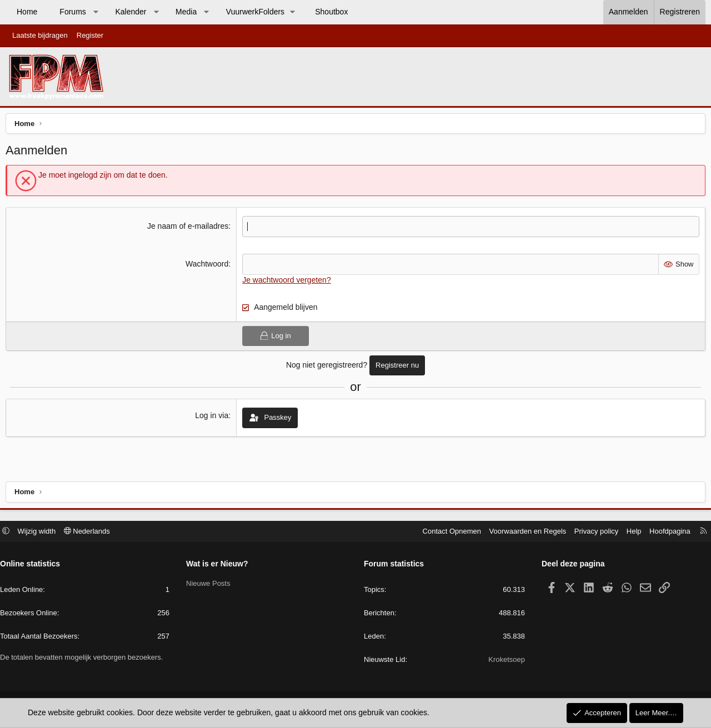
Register (90, 35)
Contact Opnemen (447, 532)
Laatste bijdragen (40, 35)
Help (629, 532)
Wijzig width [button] (42, 532)
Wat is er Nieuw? (220, 565)
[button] (96, 12)
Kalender (131, 12)
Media (186, 12)
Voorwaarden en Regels (522, 532)
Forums (72, 12)
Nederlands (92, 532)
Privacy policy (591, 532)
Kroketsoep (504, 661)
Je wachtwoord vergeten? (288, 282)
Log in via (213, 418)
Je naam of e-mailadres (189, 229)
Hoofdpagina (664, 532)
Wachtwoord (208, 267)
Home (27, 12)
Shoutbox (331, 12)
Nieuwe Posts (211, 584)
